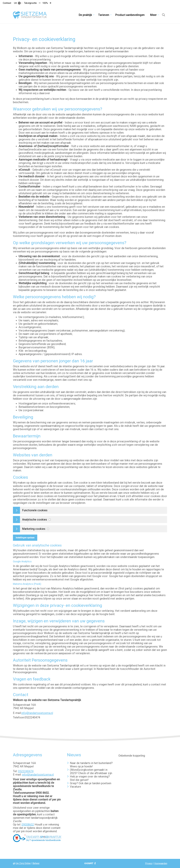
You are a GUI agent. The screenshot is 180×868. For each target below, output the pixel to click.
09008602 (28, 824)
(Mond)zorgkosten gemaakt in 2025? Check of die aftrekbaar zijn (91, 771)
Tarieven (104, 15)
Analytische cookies (35, 520)
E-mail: (17, 713)
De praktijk (85, 15)
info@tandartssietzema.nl (37, 713)
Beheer (36, 863)
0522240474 (26, 771)
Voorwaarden (161, 863)
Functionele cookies (35, 510)
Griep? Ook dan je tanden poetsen (91, 783)
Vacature (75, 787)
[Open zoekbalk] (164, 15)
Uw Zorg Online (23, 863)
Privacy (149, 863)
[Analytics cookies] (50, 520)
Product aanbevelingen (130, 15)
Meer (153, 15)
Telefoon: (19, 717)
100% (45, 3)
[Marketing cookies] (48, 529)
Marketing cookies (34, 529)
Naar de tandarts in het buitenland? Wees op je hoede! (91, 765)
